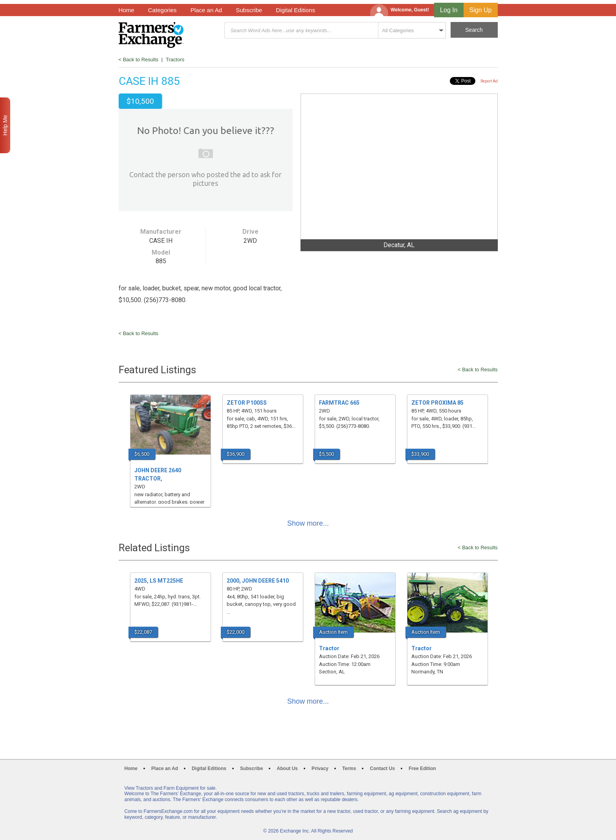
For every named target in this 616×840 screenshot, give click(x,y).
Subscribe (249, 10)
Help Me (5, 125)
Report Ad (489, 81)
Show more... (308, 523)
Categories (162, 10)
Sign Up (481, 10)
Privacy (320, 768)
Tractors (175, 60)
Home (126, 10)
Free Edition (422, 768)
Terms (349, 768)
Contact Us (382, 768)
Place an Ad (206, 10)
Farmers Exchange (151, 35)
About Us (287, 768)
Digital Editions (295, 10)
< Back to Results (139, 60)
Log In (449, 10)
